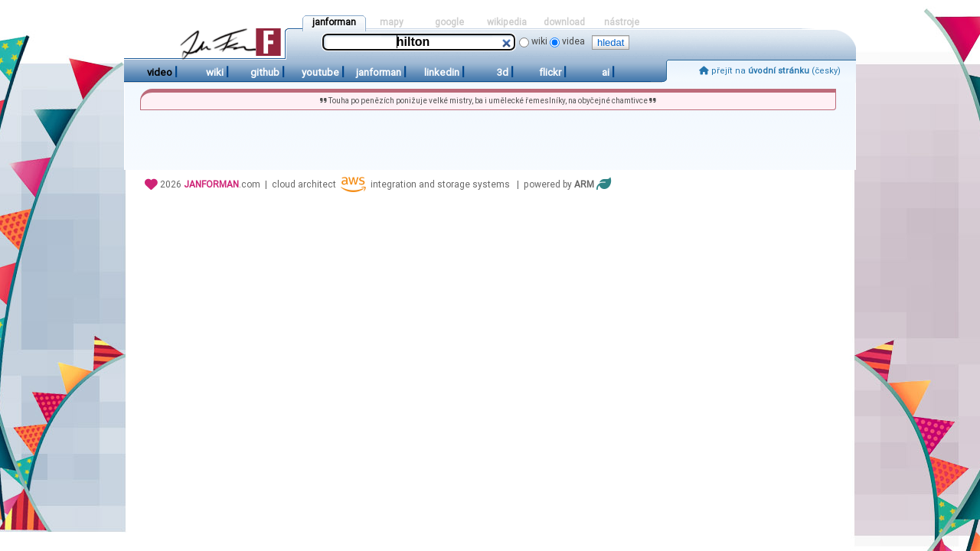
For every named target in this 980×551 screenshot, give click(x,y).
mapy (392, 22)
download (564, 22)
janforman (334, 22)
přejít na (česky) (770, 71)
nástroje (622, 22)
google (449, 22)
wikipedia (507, 22)
